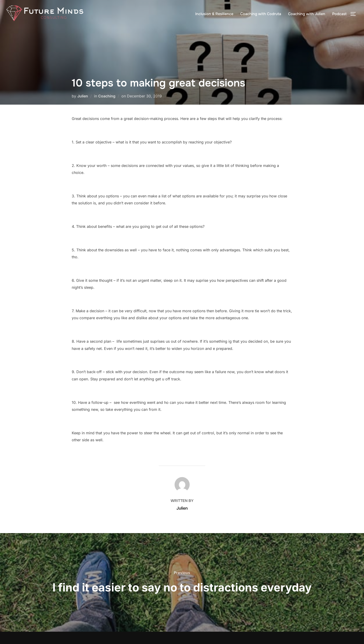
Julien (83, 96)
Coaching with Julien (307, 14)
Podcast (339, 14)
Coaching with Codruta (261, 14)
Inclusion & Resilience (214, 14)
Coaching (107, 96)
